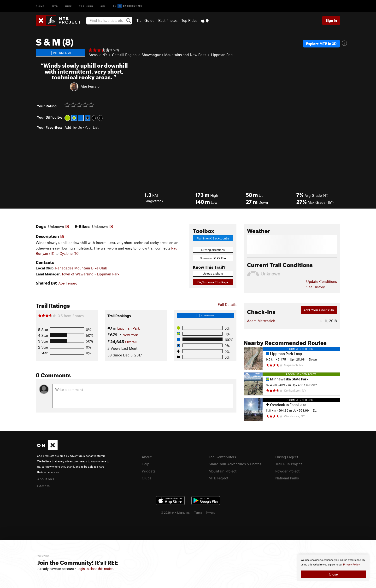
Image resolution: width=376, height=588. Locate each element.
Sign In (331, 20)
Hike (69, 6)
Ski (103, 6)
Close (333, 574)
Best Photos (168, 20)
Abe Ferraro (90, 86)
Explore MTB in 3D (321, 44)
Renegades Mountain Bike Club (81, 268)
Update (322, 281)
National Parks (287, 478)
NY (105, 55)
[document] (333, 568)
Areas (93, 55)
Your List (92, 127)
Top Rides (189, 20)
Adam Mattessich (261, 321)
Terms (198, 512)
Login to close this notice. (95, 569)
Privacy (211, 512)
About (147, 457)
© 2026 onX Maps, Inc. (176, 512)
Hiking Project (287, 457)
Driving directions (213, 250)
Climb (40, 6)
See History (315, 287)
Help (146, 464)
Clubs (147, 478)
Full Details (227, 304)
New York (130, 335)
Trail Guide (145, 20)
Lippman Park (222, 55)
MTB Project (218, 478)
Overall (131, 342)
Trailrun (86, 6)
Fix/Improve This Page (213, 282)
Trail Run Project (289, 464)
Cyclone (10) (70, 253)
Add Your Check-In (319, 310)
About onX (46, 479)
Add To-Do (73, 127)
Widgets (149, 471)
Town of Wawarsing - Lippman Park (90, 274)
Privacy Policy (351, 565)
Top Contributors (222, 457)
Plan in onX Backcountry (213, 238)
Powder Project (287, 471)
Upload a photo (213, 274)
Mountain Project (223, 471)
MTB (55, 6)
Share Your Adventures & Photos (235, 464)
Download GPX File (213, 258)
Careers (43, 486)
